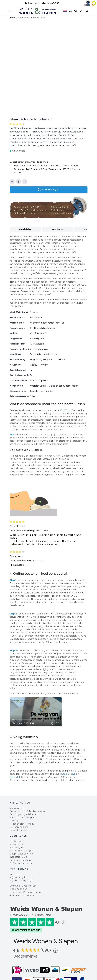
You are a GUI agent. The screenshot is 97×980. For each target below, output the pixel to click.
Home (13, 18)
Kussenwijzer (17, 844)
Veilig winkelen (18, 808)
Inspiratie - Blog (18, 857)
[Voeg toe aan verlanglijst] (12, 182)
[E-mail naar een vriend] (25, 182)
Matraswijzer (17, 847)
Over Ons (15, 886)
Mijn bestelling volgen (22, 881)
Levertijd (14, 821)
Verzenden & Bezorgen (22, 818)
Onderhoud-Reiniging (22, 851)
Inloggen (15, 874)
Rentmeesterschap (20, 860)
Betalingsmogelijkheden (23, 814)
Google (65, 774)
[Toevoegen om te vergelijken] (19, 182)
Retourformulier (19, 830)
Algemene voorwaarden (23, 895)
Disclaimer (16, 892)
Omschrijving (25, 229)
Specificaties (57, 229)
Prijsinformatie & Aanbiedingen (27, 811)
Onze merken (29, 886)
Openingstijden (18, 889)
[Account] (81, 11)
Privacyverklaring (33, 892)
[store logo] (37, 11)
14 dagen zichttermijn (22, 824)
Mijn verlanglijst (19, 877)
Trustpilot (15, 777)
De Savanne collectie (21, 863)
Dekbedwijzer (17, 841)
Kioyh (73, 774)
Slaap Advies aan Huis (21, 854)
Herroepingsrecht (20, 827)
